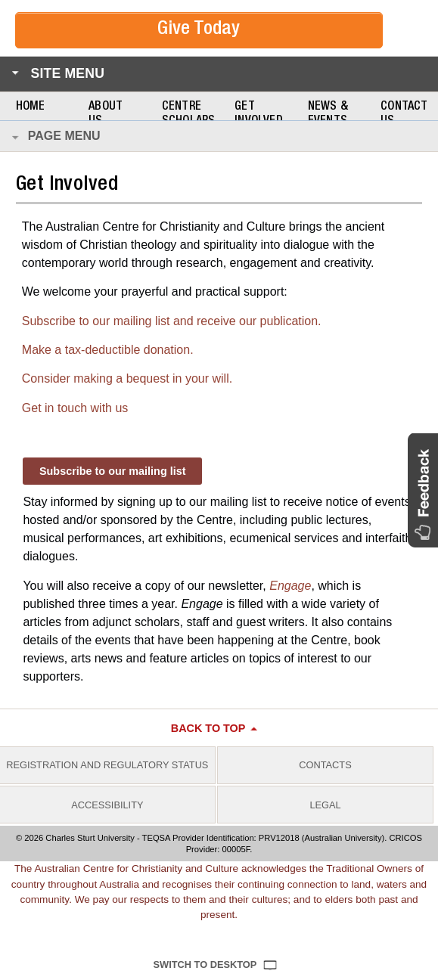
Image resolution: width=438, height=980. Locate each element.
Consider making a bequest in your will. (127, 378)
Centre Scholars (189, 115)
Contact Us (404, 115)
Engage (290, 586)
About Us (106, 115)
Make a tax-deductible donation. (108, 350)
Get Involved (259, 115)
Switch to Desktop (205, 964)
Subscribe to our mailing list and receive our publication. (172, 321)
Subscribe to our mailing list (113, 471)
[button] (423, 490)
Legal (325, 805)
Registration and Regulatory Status (107, 765)
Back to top (208, 728)
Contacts (325, 765)
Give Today (199, 30)
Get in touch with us (75, 408)
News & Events (328, 115)
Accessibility (107, 805)
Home (31, 107)
